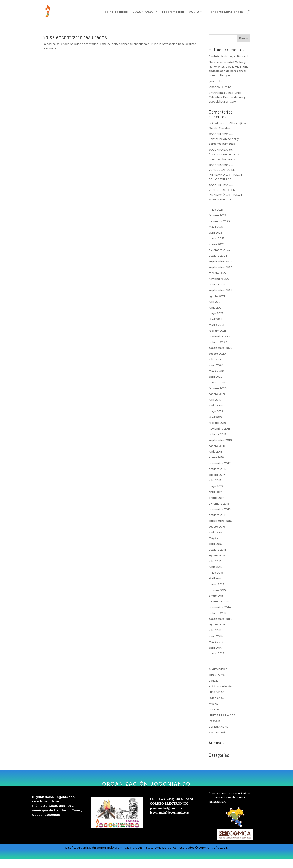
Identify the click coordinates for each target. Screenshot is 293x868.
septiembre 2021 (220, 290)
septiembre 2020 (221, 348)
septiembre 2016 (220, 521)
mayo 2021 (216, 313)
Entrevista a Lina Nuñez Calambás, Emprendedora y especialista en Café (227, 97)
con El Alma (217, 675)
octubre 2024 (218, 256)
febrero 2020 (218, 388)
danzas (213, 681)
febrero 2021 (217, 331)
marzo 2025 (217, 238)
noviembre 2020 (220, 336)
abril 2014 (215, 648)
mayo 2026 (216, 210)
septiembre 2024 (220, 261)
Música (213, 704)
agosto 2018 (217, 446)
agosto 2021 (217, 296)
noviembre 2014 (220, 607)
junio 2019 (216, 406)
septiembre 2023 (220, 267)
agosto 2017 (217, 475)
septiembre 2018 (220, 440)
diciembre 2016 (219, 504)
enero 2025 (216, 244)
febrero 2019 (217, 423)
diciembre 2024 (219, 250)
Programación (173, 12)
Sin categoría (218, 733)
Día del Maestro (219, 128)
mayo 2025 (216, 227)
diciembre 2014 (219, 601)
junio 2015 (216, 567)
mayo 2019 (216, 411)
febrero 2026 (218, 215)
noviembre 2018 (220, 429)
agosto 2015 (217, 555)
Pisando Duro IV (220, 87)
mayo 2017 (216, 486)
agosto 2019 (217, 394)
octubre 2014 (218, 613)
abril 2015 (215, 578)
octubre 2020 (218, 342)
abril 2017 (215, 492)
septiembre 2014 (220, 619)
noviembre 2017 (220, 463)
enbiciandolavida (220, 686)
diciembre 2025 (219, 221)
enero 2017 (216, 498)
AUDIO (194, 12)
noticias (214, 709)
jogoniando (216, 698)
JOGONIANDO (143, 12)
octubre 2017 (218, 469)
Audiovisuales (218, 669)
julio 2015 (215, 561)
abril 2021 (215, 319)
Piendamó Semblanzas (225, 12)
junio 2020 (216, 365)
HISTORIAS (216, 692)
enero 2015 (216, 596)
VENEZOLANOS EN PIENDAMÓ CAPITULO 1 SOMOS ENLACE (225, 175)
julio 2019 (215, 400)
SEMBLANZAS (218, 727)
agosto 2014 (217, 625)
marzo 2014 (216, 653)
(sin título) (216, 81)
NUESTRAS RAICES (222, 715)
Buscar (244, 38)
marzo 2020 (217, 383)
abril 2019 (215, 417)
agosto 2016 (217, 527)
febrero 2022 (218, 273)
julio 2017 (215, 480)
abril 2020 (216, 377)
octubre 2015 (218, 550)
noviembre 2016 (220, 509)
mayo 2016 (216, 538)
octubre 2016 (218, 515)
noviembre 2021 (220, 279)
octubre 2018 (218, 434)
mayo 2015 (216, 573)
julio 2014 (215, 630)
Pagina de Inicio (115, 12)
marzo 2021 (216, 325)
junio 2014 (216, 636)
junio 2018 (216, 452)
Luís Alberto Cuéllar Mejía (226, 124)
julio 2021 (215, 302)
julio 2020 (215, 360)
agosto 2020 (217, 354)
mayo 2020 (216, 371)
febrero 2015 (217, 590)
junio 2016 (216, 532)
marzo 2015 (216, 584)
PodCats (214, 721)
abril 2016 (215, 544)
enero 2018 (216, 457)
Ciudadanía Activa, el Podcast (228, 56)
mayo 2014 (216, 642)
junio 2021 (216, 308)
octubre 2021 (218, 284)
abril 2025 (215, 233)
